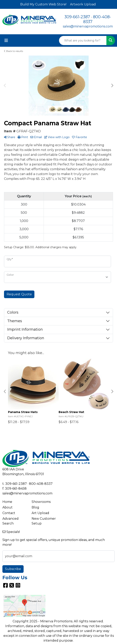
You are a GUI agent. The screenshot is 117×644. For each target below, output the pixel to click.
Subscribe (13, 569)
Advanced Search (10, 521)
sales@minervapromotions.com (88, 26)
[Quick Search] (83, 41)
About (7, 507)
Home (7, 502)
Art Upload (40, 513)
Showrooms (41, 502)
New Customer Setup (44, 521)
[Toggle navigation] (6, 41)
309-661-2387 (77, 17)
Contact (9, 513)
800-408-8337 (41, 484)
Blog (35, 507)
